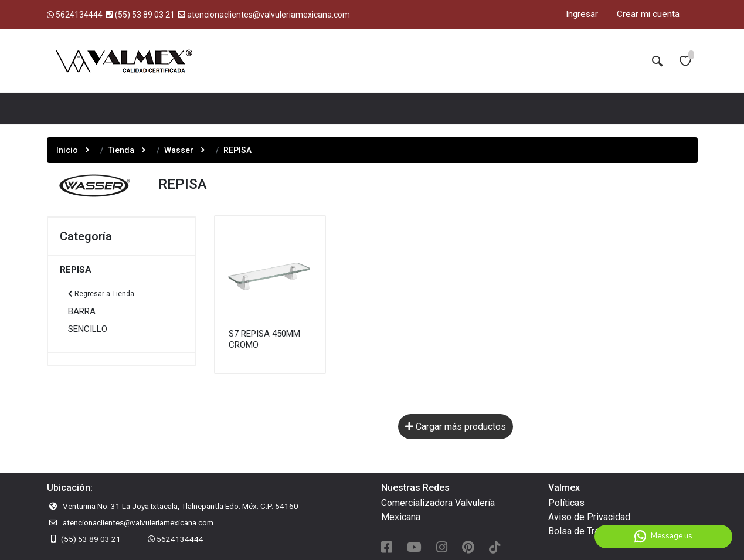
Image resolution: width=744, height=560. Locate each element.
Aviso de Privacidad (589, 517)
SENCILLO (88, 329)
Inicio (67, 150)
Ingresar (582, 14)
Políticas (566, 503)
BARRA (82, 311)
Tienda (121, 150)
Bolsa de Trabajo (582, 531)
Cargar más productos (456, 427)
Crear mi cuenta (648, 14)
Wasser (179, 150)
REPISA (76, 270)
